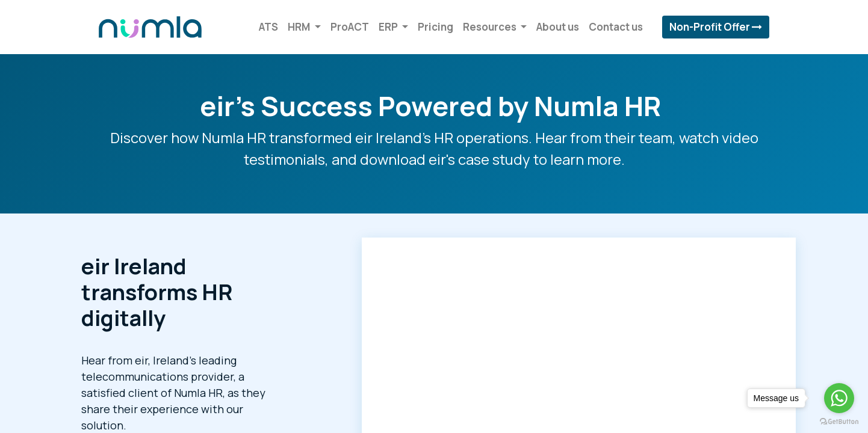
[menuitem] (267, 27)
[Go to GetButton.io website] (839, 421)
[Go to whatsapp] (839, 398)
